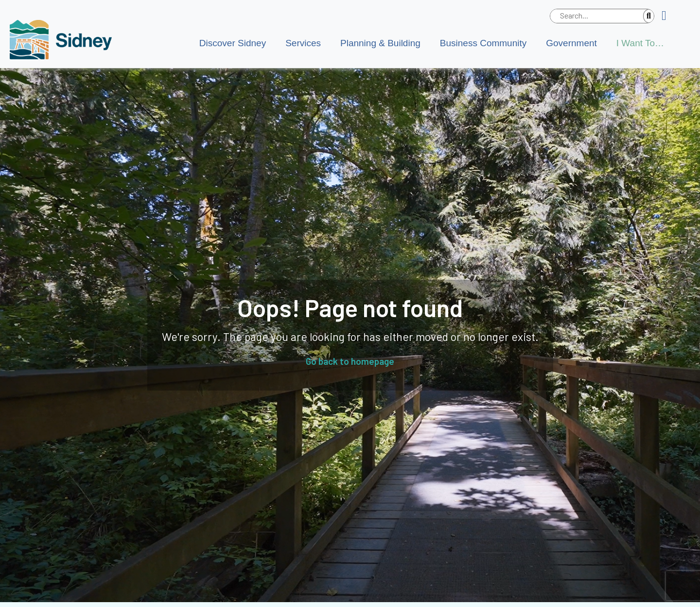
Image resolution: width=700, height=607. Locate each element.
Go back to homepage (350, 361)
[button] (668, 16)
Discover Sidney (233, 43)
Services (303, 43)
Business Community (483, 43)
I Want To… (640, 43)
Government (571, 43)
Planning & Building (380, 43)
